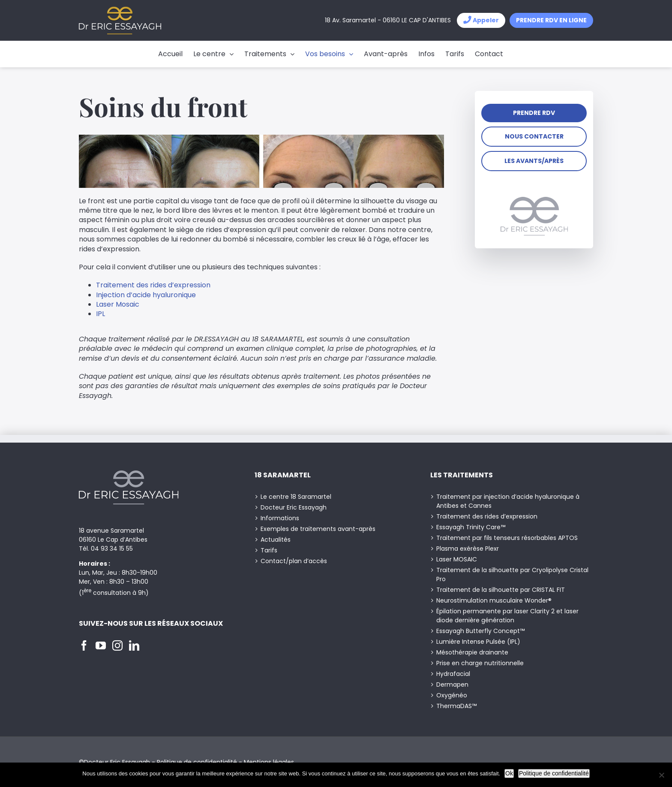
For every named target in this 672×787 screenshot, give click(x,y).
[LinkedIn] (134, 645)
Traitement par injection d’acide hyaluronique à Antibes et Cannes (508, 501)
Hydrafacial (453, 674)
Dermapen (452, 684)
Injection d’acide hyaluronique (146, 295)
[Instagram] (117, 645)
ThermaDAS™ (456, 706)
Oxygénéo (452, 695)
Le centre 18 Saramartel (296, 497)
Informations (280, 518)
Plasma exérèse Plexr (468, 549)
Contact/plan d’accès (294, 561)
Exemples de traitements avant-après (318, 529)
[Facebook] (84, 645)
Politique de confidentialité (197, 762)
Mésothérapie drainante (472, 652)
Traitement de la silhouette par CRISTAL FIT (501, 590)
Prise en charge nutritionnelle (480, 663)
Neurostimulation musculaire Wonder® (494, 600)
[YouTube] (101, 645)
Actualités (276, 540)
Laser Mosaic (118, 304)
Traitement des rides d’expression (153, 285)
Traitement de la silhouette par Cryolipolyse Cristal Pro (512, 574)
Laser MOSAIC (457, 559)
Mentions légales (269, 762)
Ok (509, 773)
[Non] (661, 775)
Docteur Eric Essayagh (294, 507)
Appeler (481, 20)
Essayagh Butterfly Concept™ (480, 631)
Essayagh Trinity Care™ (471, 527)
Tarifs (269, 550)
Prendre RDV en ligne (551, 20)
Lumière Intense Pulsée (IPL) (478, 642)
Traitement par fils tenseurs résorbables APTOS (507, 538)
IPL (100, 314)
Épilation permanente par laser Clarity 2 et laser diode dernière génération (507, 616)
